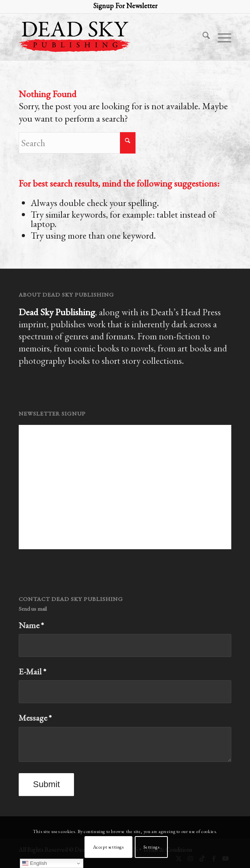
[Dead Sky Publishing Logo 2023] (104, 37)
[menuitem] (202, 37)
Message (35, 718)
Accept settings (108, 847)
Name (31, 625)
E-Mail (33, 672)
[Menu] (221, 37)
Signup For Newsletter (125, 6)
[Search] (202, 37)
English (34, 863)
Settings (151, 847)
